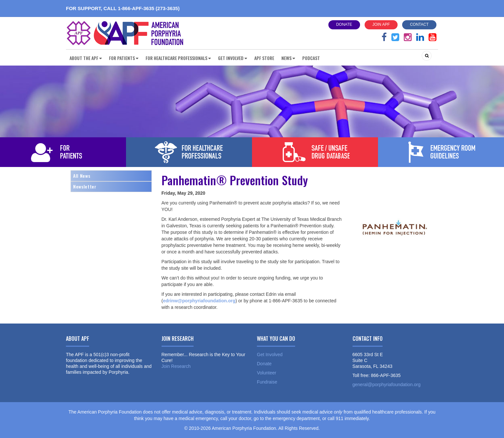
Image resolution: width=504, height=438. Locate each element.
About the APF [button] (86, 58)
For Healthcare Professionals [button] (178, 58)
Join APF (381, 24)
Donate (344, 24)
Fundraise (267, 382)
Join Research (176, 366)
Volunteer (267, 373)
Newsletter (85, 186)
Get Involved (270, 355)
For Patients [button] (124, 58)
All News (82, 176)
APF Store (264, 58)
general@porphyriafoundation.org (387, 385)
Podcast (311, 58)
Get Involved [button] (233, 58)
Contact (419, 24)
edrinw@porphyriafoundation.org (199, 301)
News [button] (288, 58)
